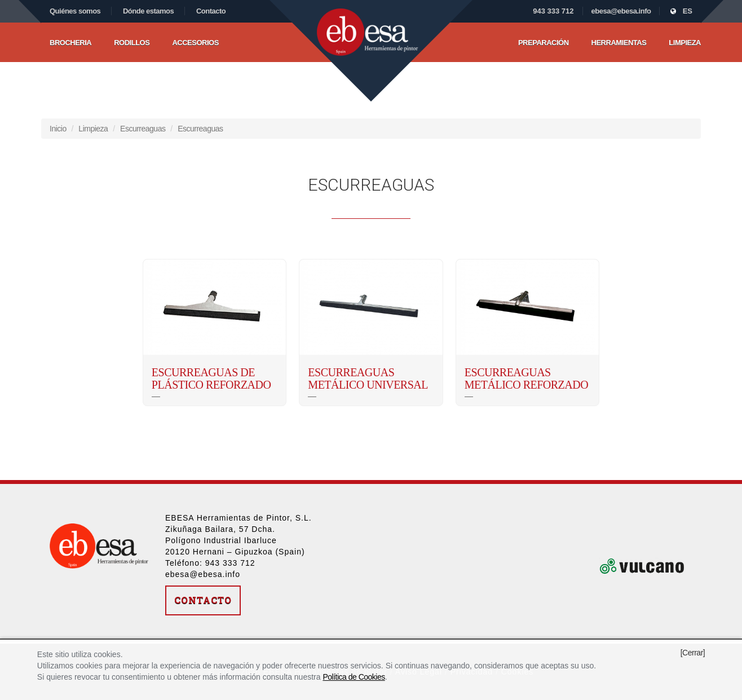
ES (681, 11)
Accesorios (195, 43)
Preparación (544, 43)
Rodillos (132, 43)
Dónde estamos (148, 11)
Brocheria (70, 43)
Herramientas (619, 43)
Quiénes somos (75, 11)
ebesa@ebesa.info (621, 11)
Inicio (58, 129)
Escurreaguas (143, 129)
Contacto (211, 11)
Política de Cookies (354, 677)
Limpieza (685, 43)
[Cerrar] (693, 653)
